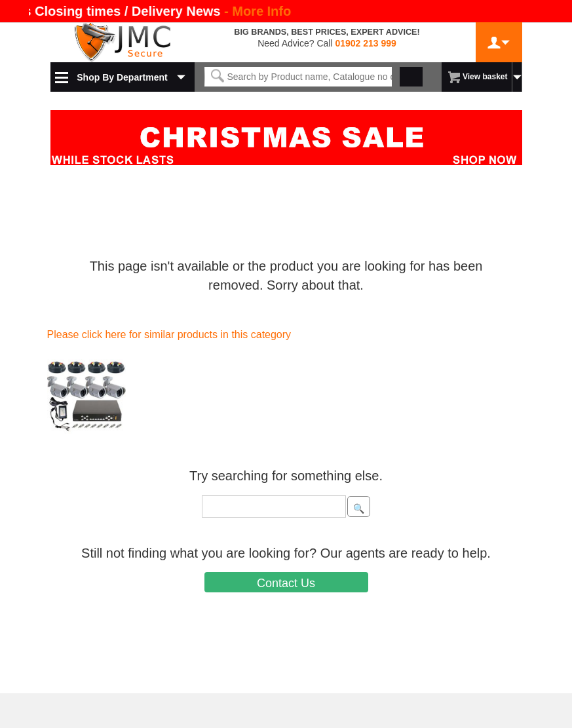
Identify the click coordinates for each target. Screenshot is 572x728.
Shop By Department (122, 77)
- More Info (257, 11)
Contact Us (286, 583)
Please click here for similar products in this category (169, 335)
